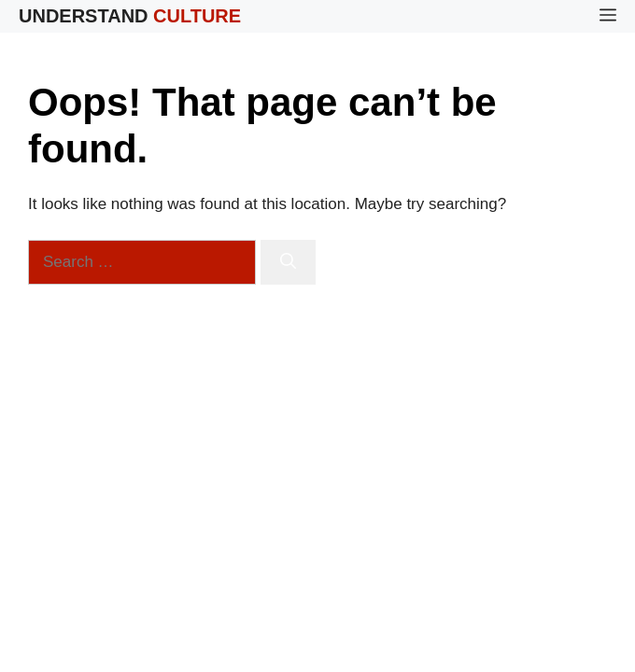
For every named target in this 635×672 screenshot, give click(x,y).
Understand (130, 16)
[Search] (288, 262)
